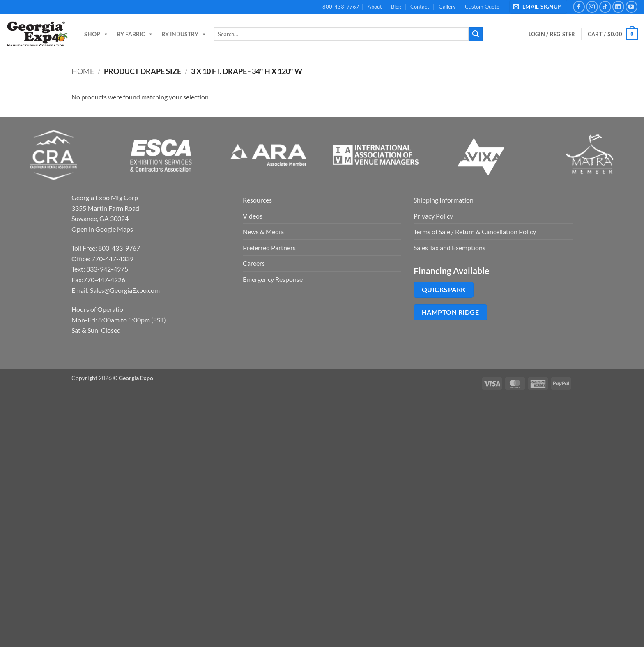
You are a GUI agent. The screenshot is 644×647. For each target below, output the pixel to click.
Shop (96, 34)
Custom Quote (482, 7)
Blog (396, 7)
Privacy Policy (433, 216)
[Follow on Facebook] (579, 7)
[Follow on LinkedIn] (618, 7)
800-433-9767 (341, 7)
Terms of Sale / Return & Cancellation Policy (475, 231)
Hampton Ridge (450, 312)
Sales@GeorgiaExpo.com (125, 290)
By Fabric (135, 34)
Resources (257, 200)
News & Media (263, 231)
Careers (254, 263)
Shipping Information (444, 200)
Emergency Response (273, 279)
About (375, 7)
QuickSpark (444, 290)
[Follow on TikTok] (605, 7)
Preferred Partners (269, 248)
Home (83, 71)
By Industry (184, 34)
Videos (253, 216)
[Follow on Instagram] (592, 7)
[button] (538, 7)
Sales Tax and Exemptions (450, 248)
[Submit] (476, 34)
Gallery (447, 7)
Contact (420, 7)
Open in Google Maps (102, 229)
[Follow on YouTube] (631, 7)
